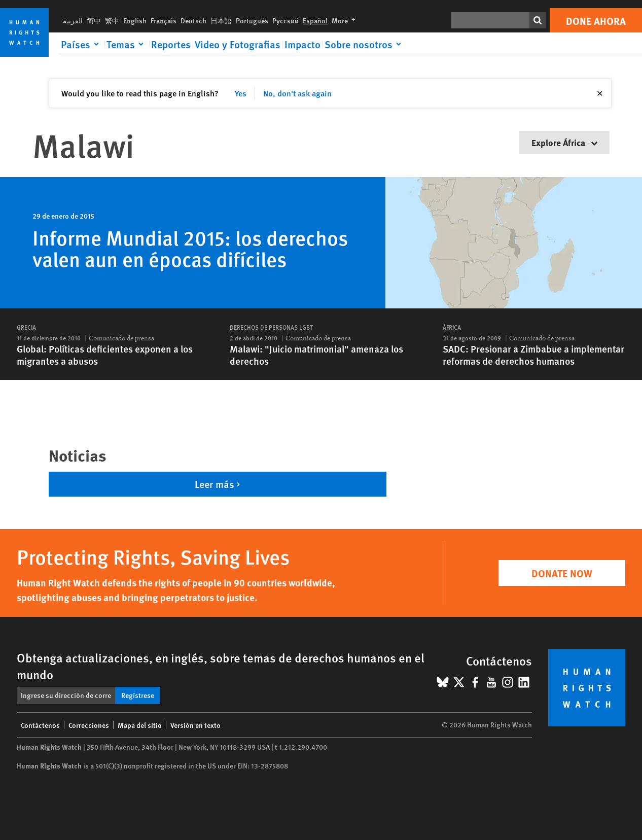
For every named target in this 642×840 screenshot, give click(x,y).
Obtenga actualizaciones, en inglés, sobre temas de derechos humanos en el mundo (221, 666)
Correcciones (89, 725)
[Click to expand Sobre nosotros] (365, 44)
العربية (73, 20)
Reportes (171, 44)
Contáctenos (40, 725)
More (346, 20)
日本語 (221, 20)
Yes (241, 93)
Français (164, 20)
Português (252, 20)
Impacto (302, 44)
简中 (94, 20)
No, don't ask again (297, 93)
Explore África (564, 142)
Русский (286, 20)
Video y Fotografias (238, 44)
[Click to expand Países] (82, 44)
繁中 (112, 20)
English (135, 20)
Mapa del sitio (140, 725)
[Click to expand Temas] (127, 44)
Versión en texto (195, 725)
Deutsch (193, 20)
